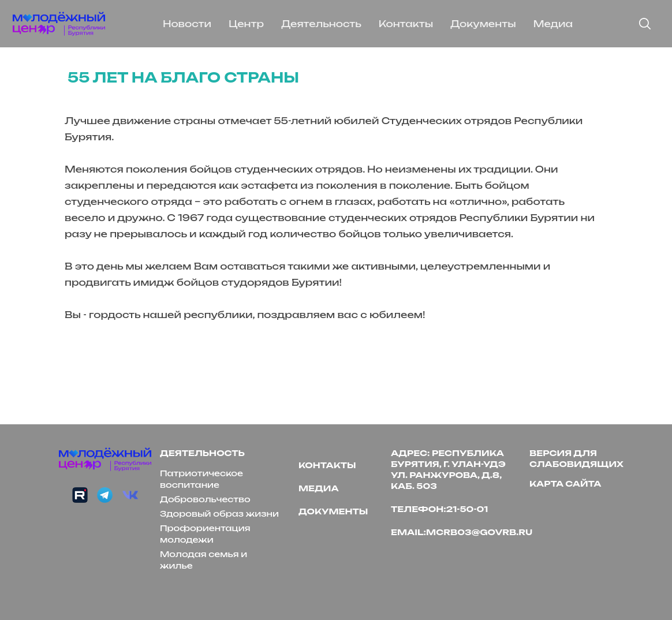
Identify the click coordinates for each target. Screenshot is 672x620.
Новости (187, 24)
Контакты (406, 24)
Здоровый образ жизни (219, 513)
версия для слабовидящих (576, 458)
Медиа (553, 24)
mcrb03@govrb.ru (479, 532)
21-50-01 (467, 509)
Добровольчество (205, 499)
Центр (246, 24)
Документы (483, 24)
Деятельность (321, 24)
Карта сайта (565, 483)
